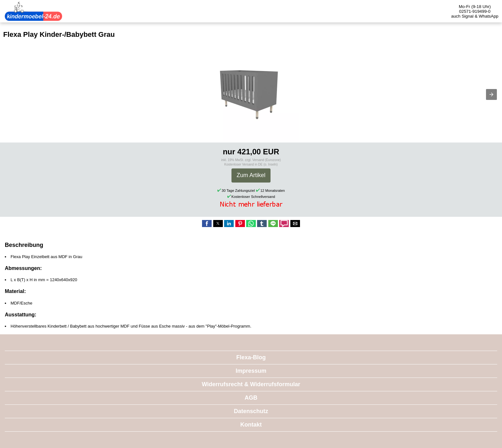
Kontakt (251, 425)
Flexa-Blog (251, 357)
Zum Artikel (251, 175)
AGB (251, 398)
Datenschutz (251, 411)
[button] (491, 94)
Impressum (251, 371)
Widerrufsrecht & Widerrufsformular (251, 384)
